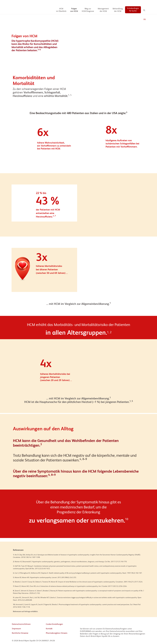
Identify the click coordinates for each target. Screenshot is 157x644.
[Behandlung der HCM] (118, 10)
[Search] (144, 10)
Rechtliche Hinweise (20, 633)
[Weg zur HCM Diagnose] (88, 10)
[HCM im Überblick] (61, 10)
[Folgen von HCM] (74, 10)
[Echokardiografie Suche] (133, 10)
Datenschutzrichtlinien (21, 624)
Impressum (16, 629)
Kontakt (49, 629)
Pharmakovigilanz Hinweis (57, 633)
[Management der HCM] (103, 10)
